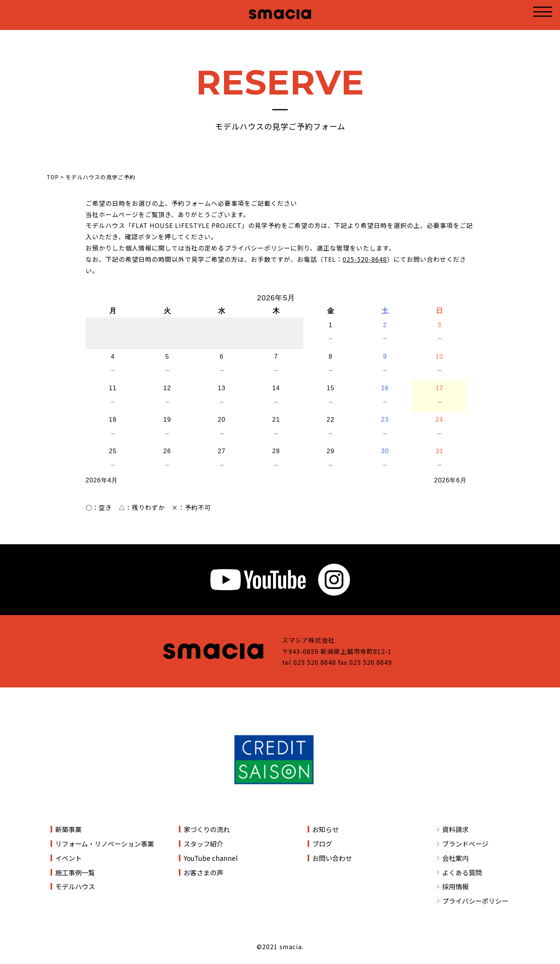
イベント (68, 858)
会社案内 (455, 858)
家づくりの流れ (207, 829)
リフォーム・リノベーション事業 (105, 844)
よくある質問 (462, 872)
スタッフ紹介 (203, 844)
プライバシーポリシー (475, 901)
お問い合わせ (332, 858)
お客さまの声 (203, 872)
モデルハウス (75, 886)
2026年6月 (451, 480)
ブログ (322, 844)
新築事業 (68, 829)
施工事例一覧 (75, 872)
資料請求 (455, 829)
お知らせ (325, 829)
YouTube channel (211, 858)
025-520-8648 (365, 259)
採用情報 (455, 886)
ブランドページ (465, 844)
